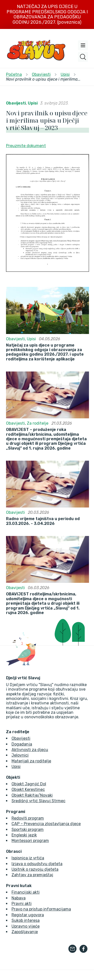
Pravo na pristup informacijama (41, 909)
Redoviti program (28, 818)
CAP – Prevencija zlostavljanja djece (46, 824)
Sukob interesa (26, 920)
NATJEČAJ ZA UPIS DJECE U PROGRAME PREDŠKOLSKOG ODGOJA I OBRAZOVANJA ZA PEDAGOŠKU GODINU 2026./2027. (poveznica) (47, 14)
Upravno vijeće (26, 926)
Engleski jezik (24, 835)
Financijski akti (26, 892)
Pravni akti (22, 904)
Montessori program (30, 841)
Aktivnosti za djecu (30, 750)
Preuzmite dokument (26, 146)
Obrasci (14, 852)
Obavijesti (16, 103)
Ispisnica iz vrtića (28, 858)
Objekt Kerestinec (28, 789)
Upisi (33, 103)
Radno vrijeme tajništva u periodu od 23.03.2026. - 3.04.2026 (43, 521)
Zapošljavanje (25, 932)
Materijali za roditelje (31, 761)
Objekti (13, 778)
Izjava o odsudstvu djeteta (37, 864)
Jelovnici (20, 755)
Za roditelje (38, 423)
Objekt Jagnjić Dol (29, 784)
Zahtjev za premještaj (32, 875)
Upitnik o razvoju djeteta (35, 869)
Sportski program (28, 830)
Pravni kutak (19, 886)
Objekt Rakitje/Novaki (32, 795)
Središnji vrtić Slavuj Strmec (38, 801)
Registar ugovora (28, 915)
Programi (16, 812)
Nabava (19, 898)
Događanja (22, 744)
